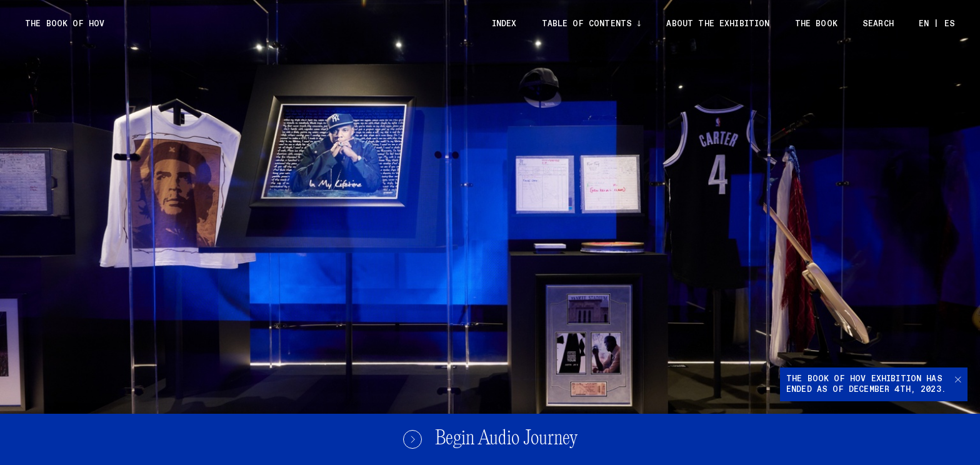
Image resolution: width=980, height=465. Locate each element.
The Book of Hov (65, 24)
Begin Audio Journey (490, 439)
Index (504, 24)
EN (924, 24)
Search (878, 24)
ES (950, 24)
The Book (816, 24)
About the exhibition (718, 24)
